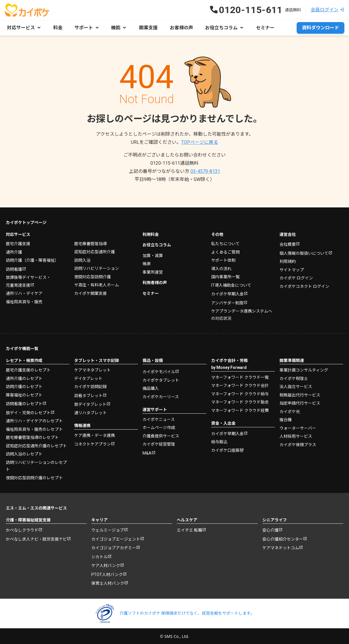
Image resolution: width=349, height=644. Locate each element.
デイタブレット (88, 378)
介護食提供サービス (161, 435)
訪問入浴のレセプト (24, 453)
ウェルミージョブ (108, 530)
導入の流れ (221, 268)
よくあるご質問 (225, 251)
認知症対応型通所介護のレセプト (36, 445)
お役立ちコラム (157, 244)
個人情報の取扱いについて (304, 252)
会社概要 (288, 244)
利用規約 (288, 261)
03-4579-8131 (205, 171)
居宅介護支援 (18, 243)
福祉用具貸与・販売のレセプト (34, 428)
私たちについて (225, 243)
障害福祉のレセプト (24, 394)
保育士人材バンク (108, 583)
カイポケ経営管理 (159, 444)
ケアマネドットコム (281, 547)
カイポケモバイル (159, 371)
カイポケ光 (290, 411)
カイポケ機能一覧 (22, 348)
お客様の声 (180, 28)
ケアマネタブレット (92, 369)
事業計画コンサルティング (304, 369)
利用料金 (151, 234)
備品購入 (151, 388)
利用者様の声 (155, 282)
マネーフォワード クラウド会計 (240, 385)
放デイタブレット (90, 404)
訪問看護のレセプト (24, 403)
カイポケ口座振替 (227, 449)
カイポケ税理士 (294, 378)
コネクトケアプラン (92, 444)
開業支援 (147, 28)
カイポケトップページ (26, 222)
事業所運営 (153, 271)
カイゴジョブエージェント (116, 538)
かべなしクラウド (22, 530)
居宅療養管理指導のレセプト (32, 437)
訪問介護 (32, 260)
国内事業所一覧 (225, 276)
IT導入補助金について (231, 284)
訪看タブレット (88, 395)
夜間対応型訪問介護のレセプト (34, 477)
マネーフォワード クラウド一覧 (240, 376)
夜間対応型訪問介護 (92, 276)
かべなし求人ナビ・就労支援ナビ (36, 538)
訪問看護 (14, 268)
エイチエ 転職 (189, 530)
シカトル (99, 556)
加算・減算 (153, 255)
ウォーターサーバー (298, 427)
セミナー (263, 28)
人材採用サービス (296, 436)
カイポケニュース (159, 419)
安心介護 (270, 530)
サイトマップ (292, 269)
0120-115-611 (174, 163)
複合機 (286, 419)
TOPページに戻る (200, 142)
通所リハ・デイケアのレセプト (34, 420)
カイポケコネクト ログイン (304, 286)
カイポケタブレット (161, 379)
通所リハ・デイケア (24, 293)
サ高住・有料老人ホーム (97, 284)
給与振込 (219, 441)
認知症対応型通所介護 (95, 251)
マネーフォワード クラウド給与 (240, 393)
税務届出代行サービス (300, 394)
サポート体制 (223, 260)
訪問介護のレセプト (24, 386)
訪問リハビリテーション (97, 268)
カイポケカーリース (161, 396)
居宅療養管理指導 (90, 243)
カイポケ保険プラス (298, 444)
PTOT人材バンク (107, 574)
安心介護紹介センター (283, 538)
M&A (147, 452)
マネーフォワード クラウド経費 (240, 410)
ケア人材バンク (106, 565)
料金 (58, 28)
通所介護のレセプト (24, 378)
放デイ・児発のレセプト (28, 412)
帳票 (147, 263)
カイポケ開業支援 (90, 293)
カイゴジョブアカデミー (114, 547)
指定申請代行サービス (300, 403)
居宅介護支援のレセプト (28, 369)
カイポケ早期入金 (227, 293)
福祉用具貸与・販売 (24, 301)
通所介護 (14, 251)
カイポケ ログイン (296, 277)
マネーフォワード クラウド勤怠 (240, 401)
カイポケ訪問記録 (90, 386)
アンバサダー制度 (227, 302)
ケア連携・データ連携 (95, 435)
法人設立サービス (296, 386)
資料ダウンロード (320, 28)
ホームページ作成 (159, 427)
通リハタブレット (90, 412)
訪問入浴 (82, 259)
